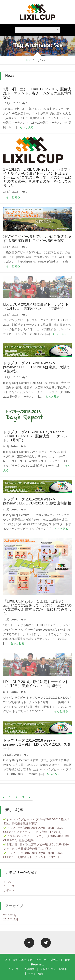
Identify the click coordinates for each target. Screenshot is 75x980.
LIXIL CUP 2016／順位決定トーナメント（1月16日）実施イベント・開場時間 (36, 306)
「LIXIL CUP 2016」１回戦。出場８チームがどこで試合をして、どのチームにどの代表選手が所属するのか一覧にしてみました (37, 607)
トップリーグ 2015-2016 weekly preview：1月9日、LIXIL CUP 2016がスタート (37, 744)
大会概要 (29, 969)
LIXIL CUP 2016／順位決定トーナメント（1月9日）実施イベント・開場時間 (36, 684)
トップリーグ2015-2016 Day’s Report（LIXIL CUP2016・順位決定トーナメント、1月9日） (35, 436)
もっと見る (27, 127)
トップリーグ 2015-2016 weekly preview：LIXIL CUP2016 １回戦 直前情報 (37, 501)
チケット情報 (36, 974)
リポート (9, 890)
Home (28, 60)
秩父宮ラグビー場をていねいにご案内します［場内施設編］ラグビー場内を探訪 (37, 239)
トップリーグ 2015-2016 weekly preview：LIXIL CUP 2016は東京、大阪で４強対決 (37, 367)
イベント (9, 882)
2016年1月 (10, 915)
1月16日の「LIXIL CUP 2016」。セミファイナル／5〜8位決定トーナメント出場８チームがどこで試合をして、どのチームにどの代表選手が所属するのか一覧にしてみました (37, 177)
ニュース (9, 886)
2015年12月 (11, 919)
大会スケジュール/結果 (53, 969)
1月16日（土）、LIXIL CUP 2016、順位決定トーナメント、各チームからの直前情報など (37, 93)
